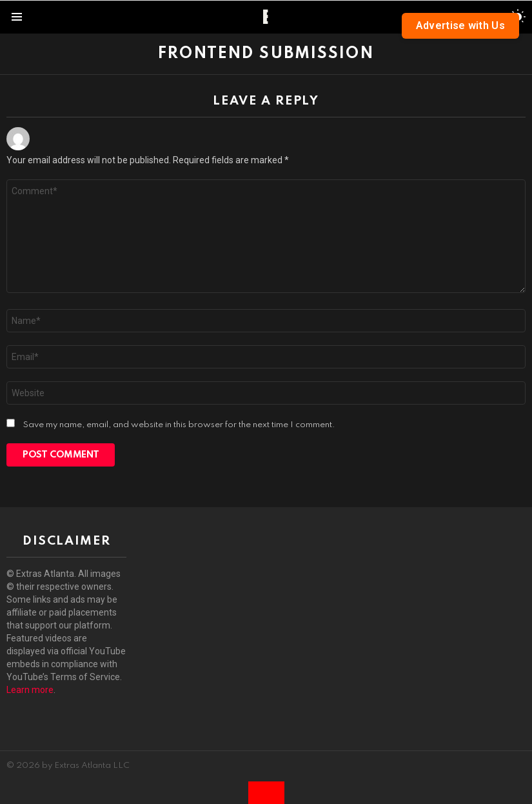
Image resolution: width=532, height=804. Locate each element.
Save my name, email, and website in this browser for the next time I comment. (179, 425)
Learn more (30, 690)
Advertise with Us (460, 25)
